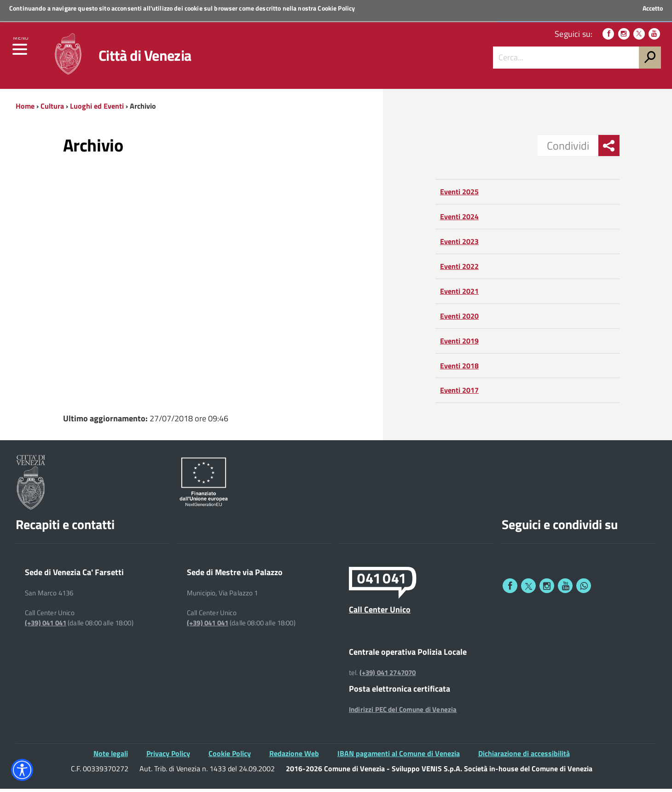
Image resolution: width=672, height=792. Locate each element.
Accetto (653, 8)
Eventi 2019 (459, 344)
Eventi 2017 (459, 394)
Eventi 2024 (459, 220)
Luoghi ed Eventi (97, 109)
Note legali (111, 757)
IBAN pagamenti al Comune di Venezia (399, 757)
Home (25, 109)
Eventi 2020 (459, 319)
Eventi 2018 (459, 369)
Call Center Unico (380, 613)
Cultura (52, 109)
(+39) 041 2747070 (388, 676)
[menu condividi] (609, 149)
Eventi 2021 (459, 294)
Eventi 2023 (459, 245)
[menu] (21, 54)
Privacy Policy (168, 757)
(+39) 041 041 (46, 626)
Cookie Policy (336, 8)
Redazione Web (294, 757)
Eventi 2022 (459, 270)
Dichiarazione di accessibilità (524, 757)
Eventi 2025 (459, 195)
